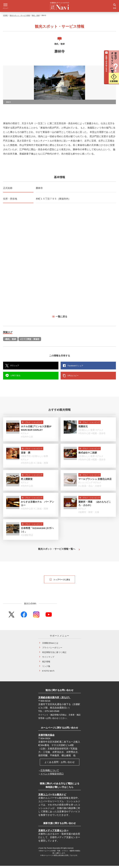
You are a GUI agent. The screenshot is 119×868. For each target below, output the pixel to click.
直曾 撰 (26, 455)
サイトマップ (48, 659)
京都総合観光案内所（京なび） (55, 700)
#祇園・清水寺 (98, 435)
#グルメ (25, 435)
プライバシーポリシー (52, 650)
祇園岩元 (83, 429)
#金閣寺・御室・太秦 (89, 514)
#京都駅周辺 (27, 537)
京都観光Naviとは (50, 645)
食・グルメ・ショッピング (32, 424)
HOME (5, 18)
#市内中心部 (27, 439)
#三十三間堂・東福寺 (30, 341)
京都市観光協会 (46, 737)
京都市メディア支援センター (53, 833)
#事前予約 (26, 458)
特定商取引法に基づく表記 (54, 654)
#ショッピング (86, 485)
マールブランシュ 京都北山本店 (95, 481)
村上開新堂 (27, 481)
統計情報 (46, 664)
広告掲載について (50, 772)
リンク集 (46, 668)
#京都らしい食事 (87, 432)
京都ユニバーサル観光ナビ (52, 797)
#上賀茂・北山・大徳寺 (90, 488)
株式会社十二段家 (88, 455)
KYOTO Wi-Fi (48, 673)
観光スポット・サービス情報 (20, 18)
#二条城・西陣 (41, 465)
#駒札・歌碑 (10, 341)
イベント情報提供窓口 (52, 776)
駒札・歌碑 (36, 18)
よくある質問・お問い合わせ (60, 764)
